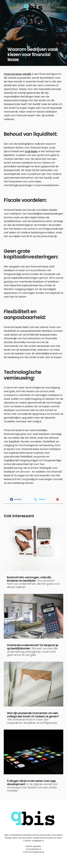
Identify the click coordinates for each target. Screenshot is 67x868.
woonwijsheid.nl (34, 849)
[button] (5, 8)
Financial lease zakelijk (17, 74)
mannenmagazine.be (33, 852)
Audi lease (31, 151)
